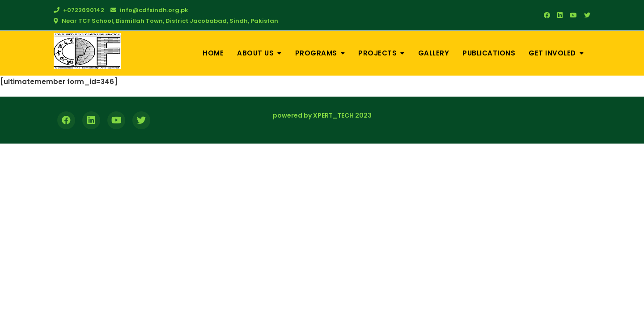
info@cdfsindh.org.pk (149, 10)
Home (213, 53)
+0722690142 (79, 10)
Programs (316, 53)
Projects (377, 53)
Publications (489, 53)
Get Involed (552, 53)
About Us (255, 53)
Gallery (434, 53)
